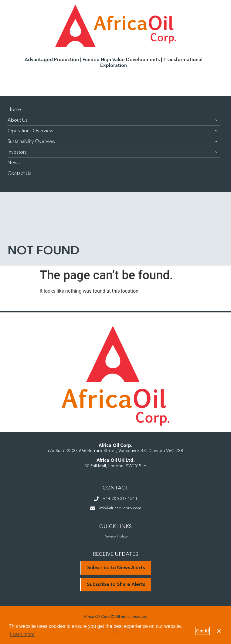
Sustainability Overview (112, 141)
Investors (112, 152)
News (14, 163)
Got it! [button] (202, 631)
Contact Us (19, 173)
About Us (112, 120)
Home (14, 110)
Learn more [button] (22, 634)
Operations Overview (112, 131)
